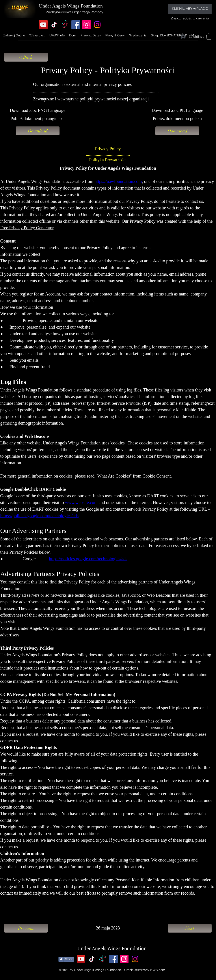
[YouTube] (43, 25)
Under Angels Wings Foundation (112, 948)
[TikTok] (54, 25)
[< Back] (26, 57)
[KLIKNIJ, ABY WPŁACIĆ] (190, 9)
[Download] (38, 131)
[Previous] (26, 928)
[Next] (190, 928)
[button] (57, 35)
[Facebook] (76, 25)
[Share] (66, 959)
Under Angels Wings (59, 6)
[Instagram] (87, 25)
